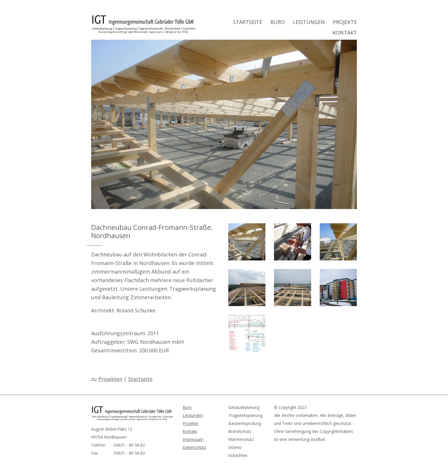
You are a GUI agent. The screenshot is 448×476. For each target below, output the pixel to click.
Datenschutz (194, 447)
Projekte (345, 22)
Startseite (248, 22)
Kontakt (345, 33)
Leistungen (309, 22)
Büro (278, 22)
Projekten (110, 379)
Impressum (193, 439)
